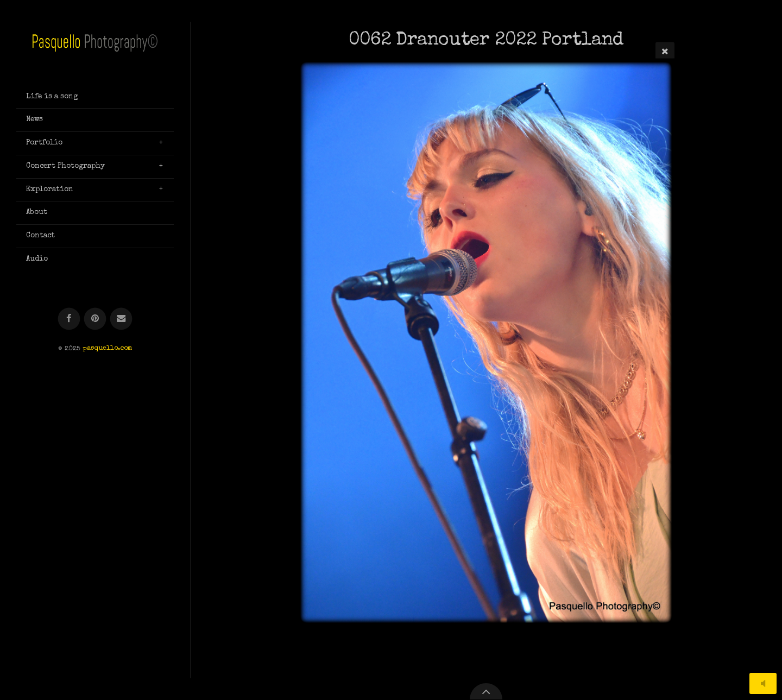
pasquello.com (107, 349)
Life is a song (52, 97)
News (34, 119)
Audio (37, 259)
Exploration (50, 190)
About (37, 212)
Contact (40, 236)
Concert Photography (65, 166)
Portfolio (44, 143)
